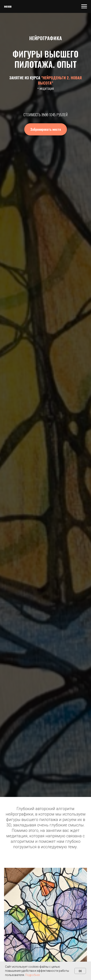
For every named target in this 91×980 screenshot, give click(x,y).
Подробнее (33, 975)
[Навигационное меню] (84, 6)
